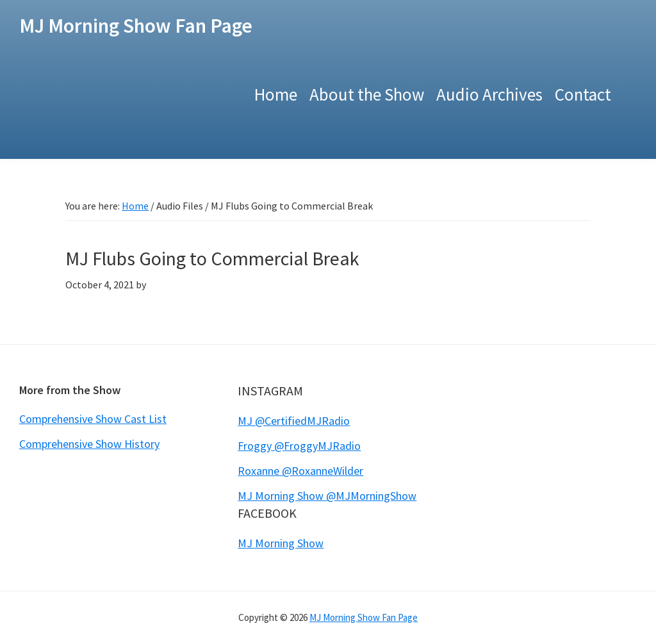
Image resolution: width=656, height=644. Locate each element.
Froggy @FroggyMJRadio (299, 446)
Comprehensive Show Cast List (93, 419)
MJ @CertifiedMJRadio (294, 421)
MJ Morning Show (281, 543)
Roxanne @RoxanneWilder (300, 471)
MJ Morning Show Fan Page (136, 26)
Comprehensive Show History (89, 444)
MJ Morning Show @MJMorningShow (327, 496)
